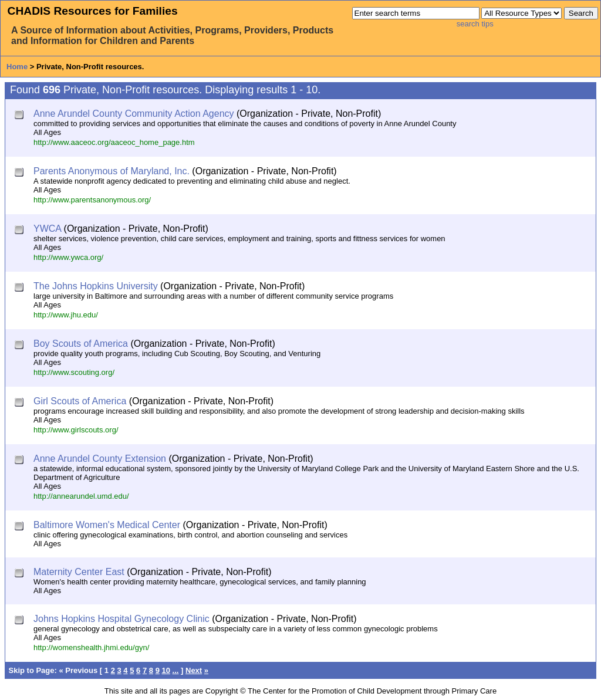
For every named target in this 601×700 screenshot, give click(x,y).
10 (166, 670)
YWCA (47, 229)
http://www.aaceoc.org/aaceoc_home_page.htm (114, 142)
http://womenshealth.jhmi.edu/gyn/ (91, 647)
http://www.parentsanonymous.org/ (92, 200)
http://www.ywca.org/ (68, 257)
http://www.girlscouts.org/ (76, 430)
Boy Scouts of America (81, 344)
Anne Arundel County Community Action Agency (134, 114)
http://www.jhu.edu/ (66, 315)
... (176, 670)
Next (194, 670)
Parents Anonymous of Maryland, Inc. (112, 171)
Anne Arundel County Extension (100, 459)
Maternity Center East (79, 572)
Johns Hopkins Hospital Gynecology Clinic (121, 619)
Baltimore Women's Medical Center (107, 525)
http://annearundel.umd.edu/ (81, 496)
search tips (475, 24)
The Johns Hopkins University (96, 286)
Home (17, 67)
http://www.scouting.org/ (74, 372)
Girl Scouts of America (80, 401)
